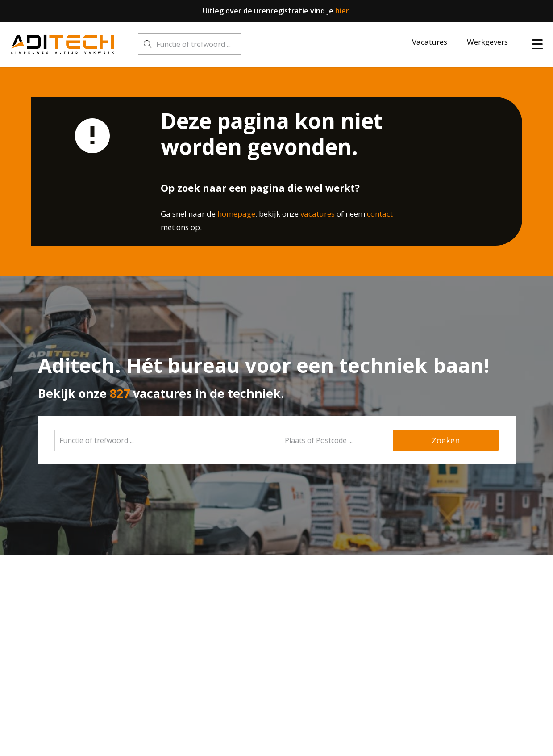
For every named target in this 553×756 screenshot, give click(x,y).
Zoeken (446, 440)
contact (380, 214)
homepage (236, 214)
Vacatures (430, 42)
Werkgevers (487, 42)
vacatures (318, 214)
